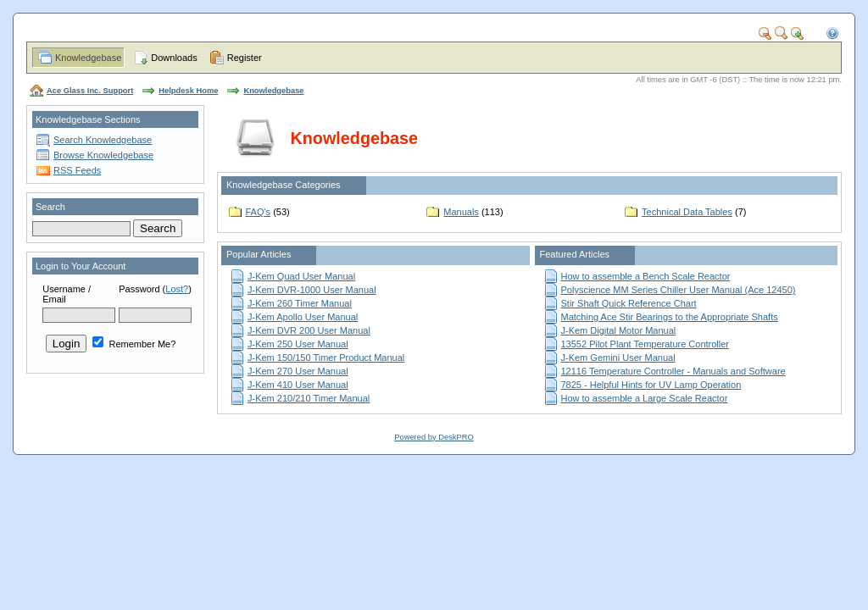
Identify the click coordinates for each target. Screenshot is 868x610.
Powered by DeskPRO (434, 437)
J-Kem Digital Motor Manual (619, 330)
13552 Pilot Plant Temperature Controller (645, 344)
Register (245, 58)
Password (139, 289)
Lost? (177, 289)
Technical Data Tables (687, 212)
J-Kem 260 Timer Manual (300, 303)
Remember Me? (134, 344)
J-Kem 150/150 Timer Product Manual (326, 358)
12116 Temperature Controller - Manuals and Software (673, 371)
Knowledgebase (88, 58)
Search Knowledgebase (103, 140)
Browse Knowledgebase (103, 155)
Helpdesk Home (188, 91)
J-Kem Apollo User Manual (303, 317)
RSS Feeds (77, 170)
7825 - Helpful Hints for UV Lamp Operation (651, 385)
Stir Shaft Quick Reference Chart (629, 303)
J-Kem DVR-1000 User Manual (312, 290)
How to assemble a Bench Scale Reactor (646, 276)
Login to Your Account (81, 266)
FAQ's (259, 212)
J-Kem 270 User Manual (298, 371)
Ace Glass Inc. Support (90, 91)
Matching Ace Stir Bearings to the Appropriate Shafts (670, 317)
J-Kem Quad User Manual (301, 276)
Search (50, 207)
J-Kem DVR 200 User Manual (309, 330)
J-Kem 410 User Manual (298, 385)
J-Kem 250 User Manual (298, 344)
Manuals (461, 212)
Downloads (174, 58)
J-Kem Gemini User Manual (618, 358)
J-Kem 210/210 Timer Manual (309, 398)
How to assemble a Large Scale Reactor (645, 398)
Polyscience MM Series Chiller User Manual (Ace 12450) (679, 290)
